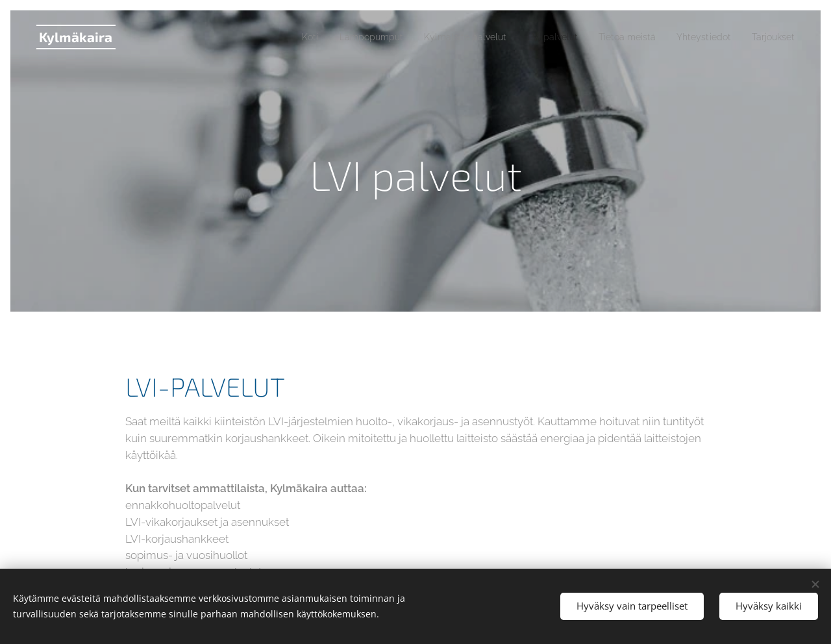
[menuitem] (270, 37)
